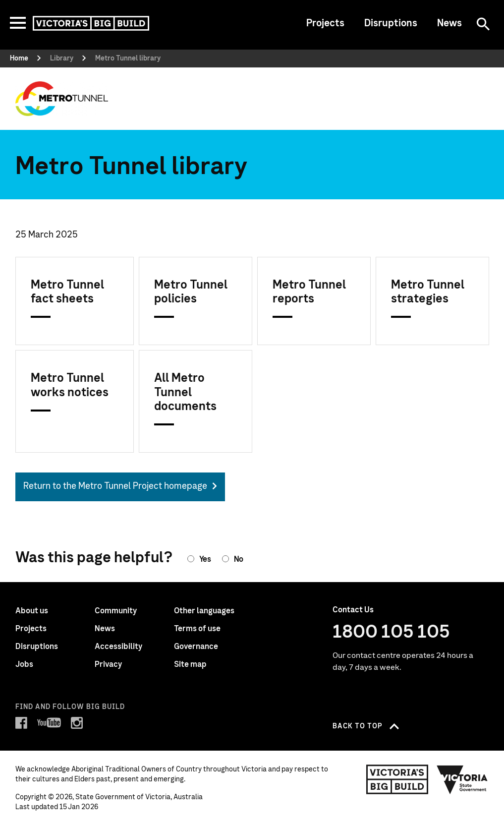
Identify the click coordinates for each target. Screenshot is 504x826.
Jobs (24, 664)
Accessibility (118, 647)
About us (32, 611)
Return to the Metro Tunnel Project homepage (115, 486)
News (449, 23)
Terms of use (197, 629)
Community (116, 611)
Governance (196, 647)
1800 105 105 (391, 632)
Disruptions (391, 23)
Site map (190, 664)
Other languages (204, 611)
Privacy (108, 664)
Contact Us (353, 610)
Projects (325, 23)
